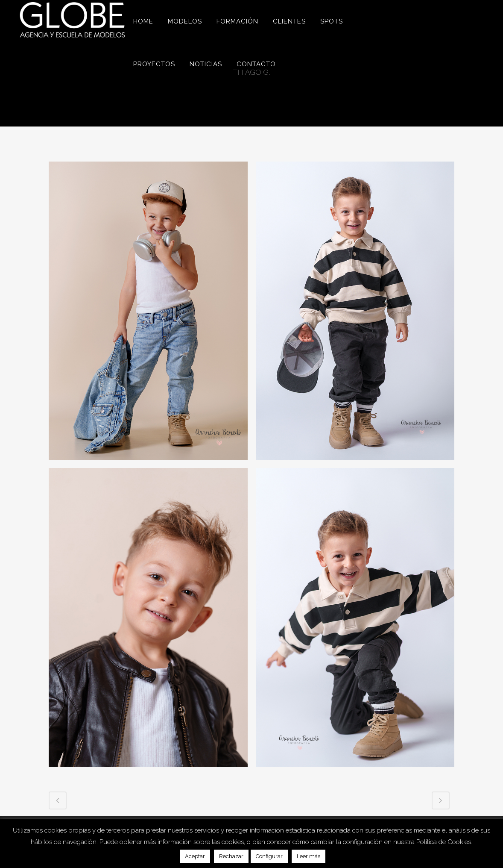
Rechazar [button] (231, 856)
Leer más (309, 856)
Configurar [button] (269, 856)
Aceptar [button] (195, 856)
